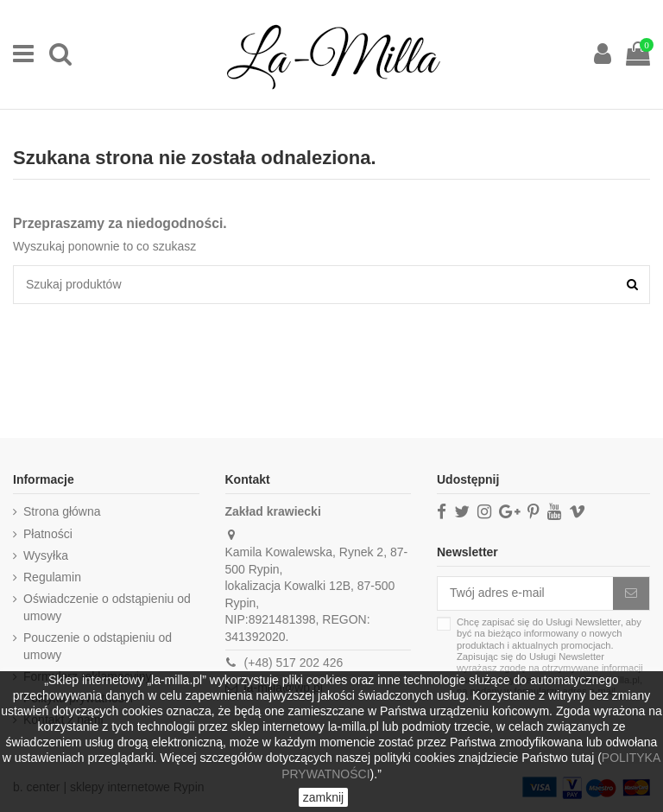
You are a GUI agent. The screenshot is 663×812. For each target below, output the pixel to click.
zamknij (323, 797)
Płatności (48, 534)
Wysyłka (46, 555)
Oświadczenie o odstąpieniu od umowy (107, 607)
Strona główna (62, 511)
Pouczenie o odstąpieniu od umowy (98, 646)
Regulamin (52, 577)
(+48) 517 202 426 (294, 663)
